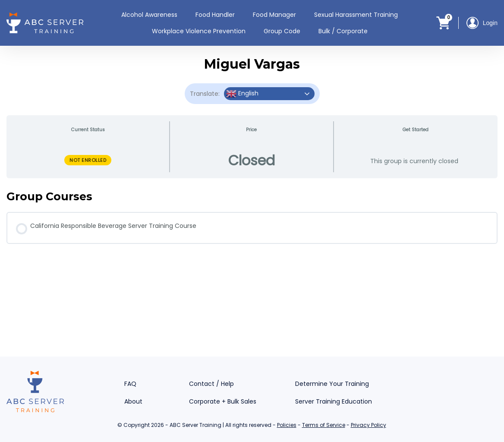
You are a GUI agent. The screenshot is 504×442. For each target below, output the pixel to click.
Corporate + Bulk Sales (223, 401)
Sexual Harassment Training (356, 15)
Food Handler (215, 15)
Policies (287, 425)
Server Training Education (334, 401)
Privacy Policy (369, 425)
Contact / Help (211, 384)
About (133, 401)
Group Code (282, 31)
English (242, 94)
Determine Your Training (332, 384)
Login (482, 23)
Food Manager (274, 15)
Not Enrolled (88, 160)
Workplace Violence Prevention (199, 31)
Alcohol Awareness (149, 15)
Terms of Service (324, 425)
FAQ (130, 384)
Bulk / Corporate (343, 31)
